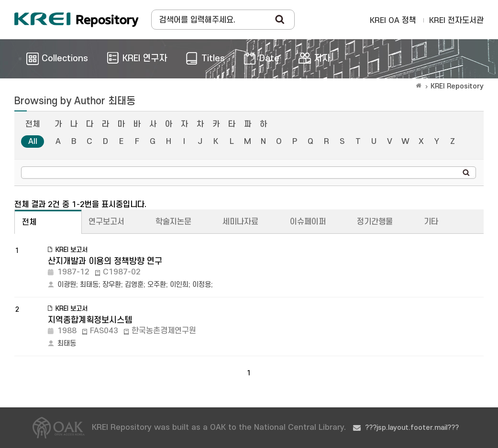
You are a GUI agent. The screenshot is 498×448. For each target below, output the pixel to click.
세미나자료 (240, 222)
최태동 (89, 285)
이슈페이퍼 (308, 222)
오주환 (157, 285)
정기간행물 (375, 222)
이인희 (179, 285)
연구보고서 (106, 222)
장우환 (112, 285)
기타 (431, 222)
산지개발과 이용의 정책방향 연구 (105, 261)
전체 (33, 124)
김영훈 (134, 285)
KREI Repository (457, 86)
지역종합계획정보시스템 (90, 320)
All (33, 142)
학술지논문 (173, 222)
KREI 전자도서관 (456, 21)
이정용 (202, 285)
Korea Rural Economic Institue (77, 20)
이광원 (67, 285)
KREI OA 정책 (393, 21)
